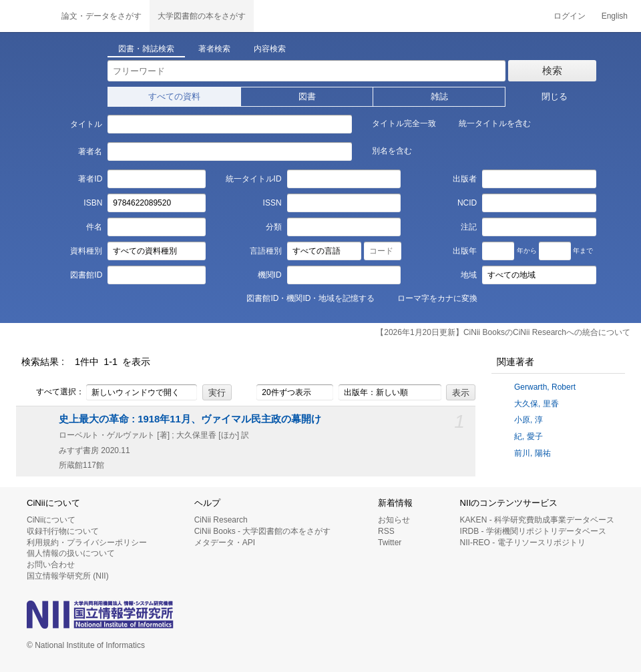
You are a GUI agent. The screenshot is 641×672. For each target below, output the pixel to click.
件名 (94, 227)
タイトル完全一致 (397, 123)
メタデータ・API (225, 543)
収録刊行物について (63, 531)
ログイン (570, 16)
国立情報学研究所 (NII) (68, 576)
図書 (307, 96)
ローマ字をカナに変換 (430, 298)
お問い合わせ (51, 565)
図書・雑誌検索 (146, 49)
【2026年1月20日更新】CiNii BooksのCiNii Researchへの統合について (503, 332)
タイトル (86, 124)
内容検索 (270, 49)
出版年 (465, 251)
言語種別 (266, 251)
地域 (469, 275)
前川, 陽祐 (532, 453)
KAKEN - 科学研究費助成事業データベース (537, 520)
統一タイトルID (254, 179)
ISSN (272, 203)
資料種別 (86, 251)
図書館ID (86, 275)
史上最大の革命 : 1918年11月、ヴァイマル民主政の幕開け (190, 419)
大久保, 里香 (537, 404)
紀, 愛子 (528, 436)
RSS (386, 531)
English (615, 16)
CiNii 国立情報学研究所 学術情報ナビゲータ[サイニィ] (27, 16)
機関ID (270, 275)
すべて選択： (53, 392)
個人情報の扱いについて (71, 553)
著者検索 (214, 49)
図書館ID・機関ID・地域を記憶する (303, 298)
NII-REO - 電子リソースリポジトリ (523, 543)
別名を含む (385, 150)
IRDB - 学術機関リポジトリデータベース (533, 531)
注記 (469, 227)
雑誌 (439, 96)
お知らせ (394, 520)
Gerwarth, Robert (545, 387)
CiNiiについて (51, 520)
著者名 (90, 151)
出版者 (465, 179)
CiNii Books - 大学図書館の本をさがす (263, 531)
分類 (274, 227)
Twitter (390, 543)
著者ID (90, 179)
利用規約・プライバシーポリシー (87, 543)
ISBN (93, 203)
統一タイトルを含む (487, 123)
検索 (552, 70)
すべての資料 (174, 96)
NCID (467, 203)
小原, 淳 (528, 420)
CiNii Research (221, 520)
